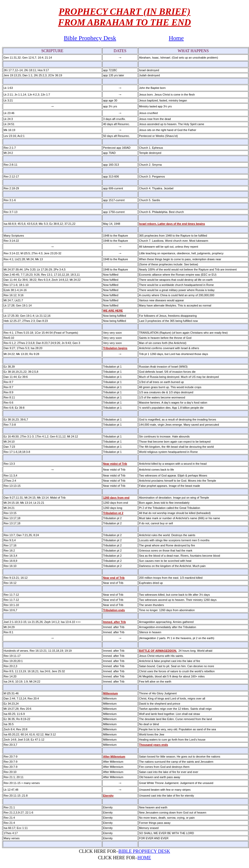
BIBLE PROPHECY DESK (144, 851)
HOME (144, 858)
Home (176, 38)
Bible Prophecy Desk (90, 38)
